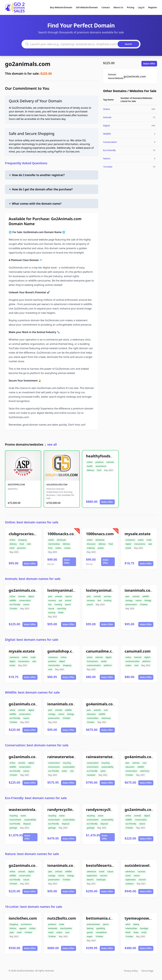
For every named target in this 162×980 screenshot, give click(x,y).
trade (149, 540)
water (65, 771)
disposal (27, 824)
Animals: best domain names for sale (33, 579)
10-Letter (108, 167)
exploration (92, 876)
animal (68, 600)
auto (67, 932)
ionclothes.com (23, 918)
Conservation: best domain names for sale (37, 745)
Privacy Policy (131, 971)
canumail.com (138, 651)
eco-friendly (15, 605)
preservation (131, 605)
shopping (22, 540)
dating (136, 924)
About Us (118, 7)
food (99, 470)
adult (128, 924)
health (90, 466)
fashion (13, 928)
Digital (107, 126)
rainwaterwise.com (65, 757)
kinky (136, 932)
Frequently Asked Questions (26, 163)
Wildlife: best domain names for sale (32, 692)
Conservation (110, 142)
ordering (91, 548)
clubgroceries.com (26, 534)
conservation (25, 600)
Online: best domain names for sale (32, 522)
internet (110, 462)
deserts (90, 880)
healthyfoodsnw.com (105, 456)
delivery (90, 470)
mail (50, 669)
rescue (51, 609)
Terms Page (147, 971)
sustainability (69, 767)
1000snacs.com (100, 534)
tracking (58, 605)
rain (72, 771)
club (29, 544)
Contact (106, 7)
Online (107, 109)
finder (61, 613)
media (104, 661)
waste (23, 816)
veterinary (106, 718)
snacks (67, 548)
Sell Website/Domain (87, 7)
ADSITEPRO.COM (16, 484)
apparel (23, 928)
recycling (67, 763)
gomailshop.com (63, 651)
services (107, 596)
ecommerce (101, 466)
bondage (144, 928)
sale (150, 544)
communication (94, 665)
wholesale (61, 540)
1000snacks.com (62, 534)
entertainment (93, 924)
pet (60, 600)
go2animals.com (28, 64)
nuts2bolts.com (62, 918)
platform (108, 665)
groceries (21, 548)
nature (26, 605)
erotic (144, 932)
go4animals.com (101, 704)
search (68, 605)
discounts (91, 544)
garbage (13, 828)
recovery (52, 600)
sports (106, 924)
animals (22, 596)
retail (12, 548)
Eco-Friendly (109, 150)
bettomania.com (101, 918)
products (100, 462)
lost (50, 605)
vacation (141, 872)
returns (68, 596)
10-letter (13, 609)
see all (52, 444)
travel (102, 872)
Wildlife (107, 134)
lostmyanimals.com (104, 590)
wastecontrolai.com (27, 809)
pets (50, 596)
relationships (131, 928)
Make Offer (149, 64)
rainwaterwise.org (103, 757)
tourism (104, 876)
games (90, 932)
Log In (141, 7)
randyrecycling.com (66, 809)
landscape (101, 880)
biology (148, 600)
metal (51, 932)
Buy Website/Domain (61, 7)
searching (61, 609)
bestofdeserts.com (103, 865)
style (12, 932)
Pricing (130, 7)
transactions (140, 544)
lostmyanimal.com (65, 590)
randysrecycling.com (105, 809)
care (106, 710)
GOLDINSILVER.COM (57, 484)
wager (90, 936)
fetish (128, 932)
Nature (107, 158)
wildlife (13, 600)
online (90, 462)
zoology (129, 600)
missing (52, 613)
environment (54, 767)
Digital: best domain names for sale (32, 640)
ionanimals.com (139, 590)
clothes (32, 928)
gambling (101, 928)
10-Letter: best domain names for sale (34, 907)
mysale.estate (138, 534)
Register (153, 7)
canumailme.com (102, 651)
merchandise (54, 544)
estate (128, 548)
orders (58, 548)
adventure (91, 872)
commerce (130, 540)
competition (101, 932)
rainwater (91, 775)
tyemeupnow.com (141, 918)
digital (128, 544)
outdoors (130, 884)
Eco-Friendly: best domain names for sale (36, 798)
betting (90, 928)
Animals (107, 117)
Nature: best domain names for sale (32, 854)
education (91, 714)
